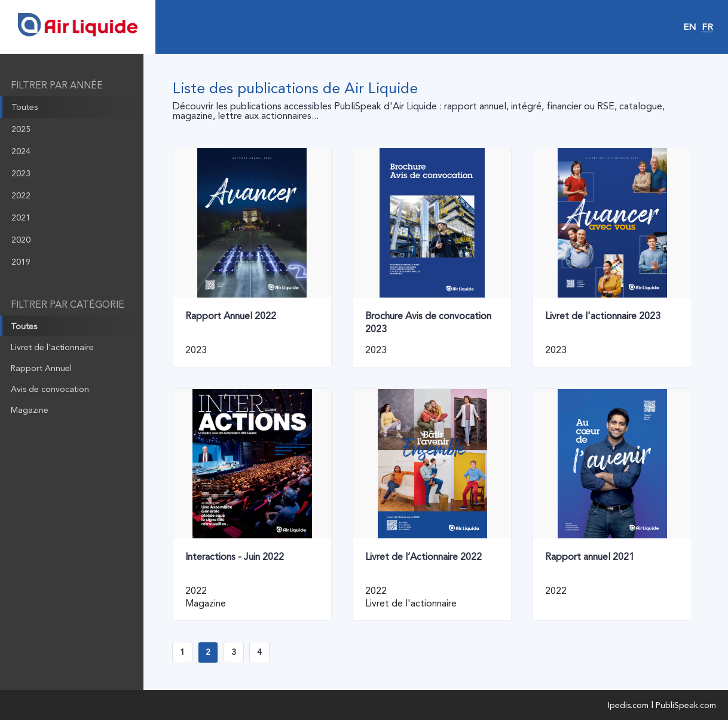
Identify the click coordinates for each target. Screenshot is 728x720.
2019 (21, 262)
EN (689, 27)
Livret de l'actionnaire (52, 347)
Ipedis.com (628, 705)
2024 (21, 151)
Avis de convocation (50, 389)
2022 (21, 195)
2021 (21, 217)
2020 (21, 240)
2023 (21, 173)
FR (707, 27)
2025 (21, 129)
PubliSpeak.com (686, 705)
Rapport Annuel (41, 368)
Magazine (30, 410)
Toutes (25, 107)
